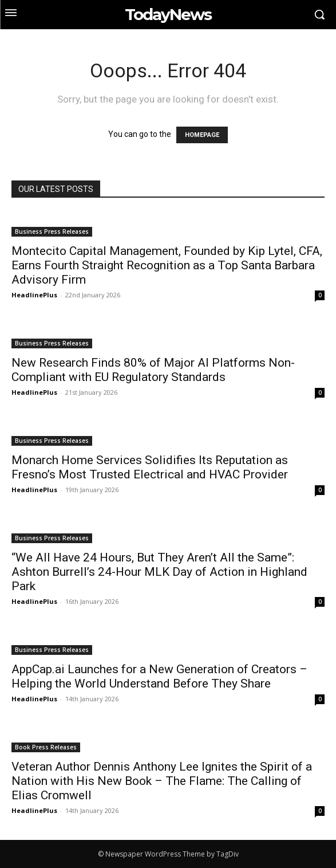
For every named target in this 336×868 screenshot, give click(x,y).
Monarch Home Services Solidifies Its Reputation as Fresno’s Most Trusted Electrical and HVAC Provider (150, 467)
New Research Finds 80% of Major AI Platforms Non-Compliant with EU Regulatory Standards (153, 370)
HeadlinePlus (34, 295)
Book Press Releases (46, 747)
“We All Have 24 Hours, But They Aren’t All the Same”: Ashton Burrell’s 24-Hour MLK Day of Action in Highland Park (159, 572)
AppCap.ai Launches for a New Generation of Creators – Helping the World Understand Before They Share (159, 676)
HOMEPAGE (202, 135)
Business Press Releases (52, 231)
